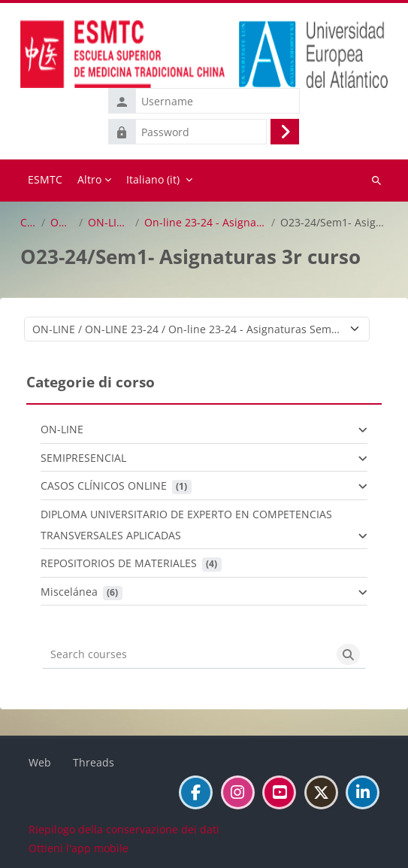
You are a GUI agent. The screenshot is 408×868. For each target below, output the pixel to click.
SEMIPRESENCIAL (83, 458)
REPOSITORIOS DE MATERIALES (119, 563)
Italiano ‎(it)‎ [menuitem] (153, 179)
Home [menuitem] (45, 181)
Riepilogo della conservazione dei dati (124, 829)
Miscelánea (69, 592)
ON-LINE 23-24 (109, 223)
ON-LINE (62, 223)
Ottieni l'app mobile (79, 848)
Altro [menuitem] (89, 179)
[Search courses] (187, 654)
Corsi (28, 223)
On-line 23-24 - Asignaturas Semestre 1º (205, 223)
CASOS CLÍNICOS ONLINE (104, 486)
